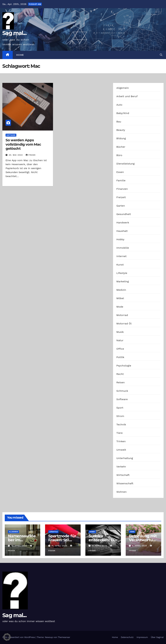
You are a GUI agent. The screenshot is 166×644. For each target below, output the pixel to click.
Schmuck (122, 391)
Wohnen (121, 492)
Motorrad (122, 315)
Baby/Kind (123, 113)
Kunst (120, 265)
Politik (120, 357)
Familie (121, 180)
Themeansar (64, 637)
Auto (119, 105)
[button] (161, 55)
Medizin (121, 290)
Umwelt (121, 450)
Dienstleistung (125, 164)
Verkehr (121, 467)
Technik (121, 424)
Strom (120, 416)
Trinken (121, 441)
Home (20, 55)
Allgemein (123, 88)
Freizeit (121, 197)
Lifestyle (122, 273)
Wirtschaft (123, 475)
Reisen (121, 382)
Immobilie (123, 248)
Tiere (119, 433)
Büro (119, 155)
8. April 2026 (140, 546)
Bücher (121, 147)
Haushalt (122, 231)
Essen (120, 172)
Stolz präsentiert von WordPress (19, 637)
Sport (120, 408)
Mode (120, 307)
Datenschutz (127, 637)
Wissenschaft (125, 483)
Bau (119, 122)
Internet (121, 256)
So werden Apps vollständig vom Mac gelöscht (23, 144)
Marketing (123, 281)
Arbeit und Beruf (127, 96)
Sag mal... (14, 33)
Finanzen (122, 189)
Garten (121, 206)
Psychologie (124, 366)
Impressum (142, 637)
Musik (120, 332)
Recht (120, 374)
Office (120, 349)
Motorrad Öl (124, 324)
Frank (31, 155)
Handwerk (123, 223)
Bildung (121, 138)
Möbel (120, 298)
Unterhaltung (125, 458)
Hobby (120, 239)
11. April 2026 (100, 546)
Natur (120, 340)
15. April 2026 (60, 546)
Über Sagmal (157, 637)
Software (11, 135)
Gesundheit (124, 214)
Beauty (121, 130)
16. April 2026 (19, 546)
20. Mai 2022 (16, 155)
